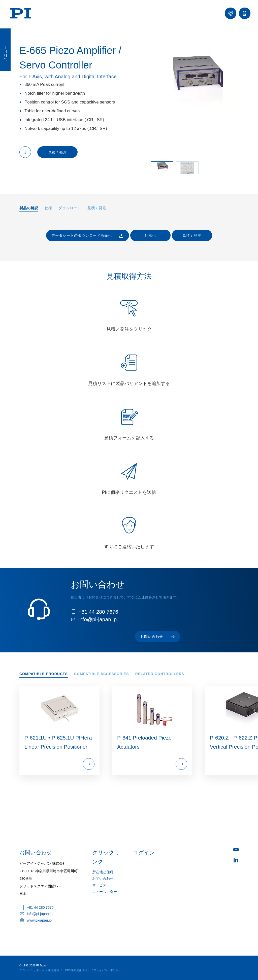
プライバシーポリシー (107, 970)
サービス (99, 885)
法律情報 (53, 970)
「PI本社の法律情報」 (76, 970)
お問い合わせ (103, 879)
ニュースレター (105, 892)
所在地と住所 (103, 872)
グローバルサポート (32, 970)
